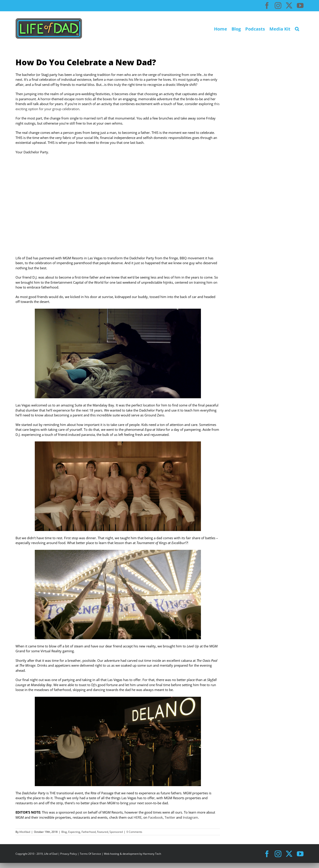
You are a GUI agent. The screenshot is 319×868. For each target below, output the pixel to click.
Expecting (74, 832)
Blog (64, 832)
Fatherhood (89, 832)
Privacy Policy (69, 854)
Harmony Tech (152, 854)
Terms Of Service (90, 854)
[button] (297, 28)
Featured (103, 832)
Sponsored (116, 832)
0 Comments (134, 832)
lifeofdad (25, 832)
